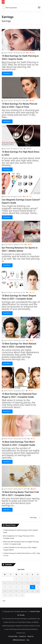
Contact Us (23, 636)
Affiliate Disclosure (19, 640)
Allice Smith (6, 149)
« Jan (4, 601)
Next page (35, 518)
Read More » (7, 73)
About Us (31, 636)
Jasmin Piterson (7, 53)
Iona (28, 640)
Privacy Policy (13, 636)
